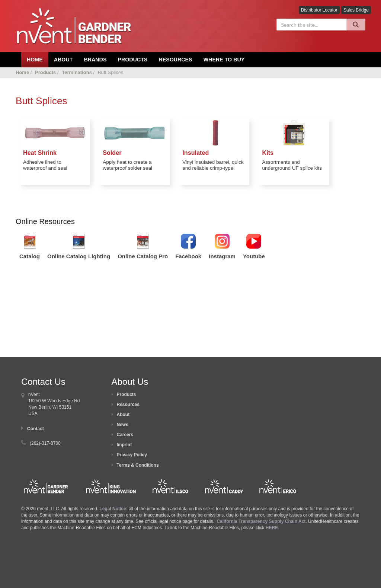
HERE (272, 528)
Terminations (77, 72)
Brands (95, 60)
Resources (175, 60)
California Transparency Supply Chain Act (261, 521)
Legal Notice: (114, 509)
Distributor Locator (319, 10)
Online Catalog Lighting (79, 256)
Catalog (30, 256)
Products (132, 60)
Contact (36, 429)
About (123, 415)
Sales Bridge (356, 10)
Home (22, 72)
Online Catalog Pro (143, 256)
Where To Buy (224, 60)
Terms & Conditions (138, 465)
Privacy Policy (132, 455)
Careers (125, 435)
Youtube (254, 256)
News (123, 425)
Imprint (124, 445)
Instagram (222, 256)
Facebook (188, 256)
